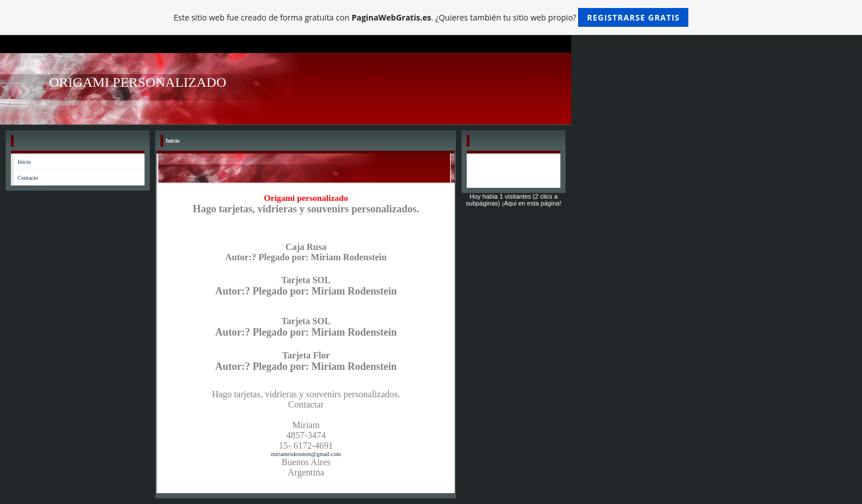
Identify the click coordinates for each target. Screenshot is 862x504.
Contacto (28, 178)
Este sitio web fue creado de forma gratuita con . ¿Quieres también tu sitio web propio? (431, 17)
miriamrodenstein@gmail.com (306, 454)
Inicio (24, 162)
